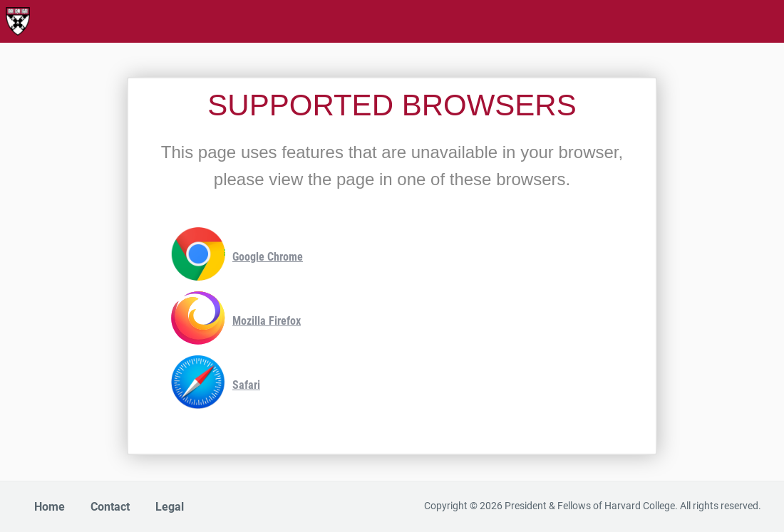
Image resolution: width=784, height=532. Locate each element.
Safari (216, 386)
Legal (170, 507)
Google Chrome (237, 257)
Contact (110, 507)
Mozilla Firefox (236, 322)
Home (50, 507)
